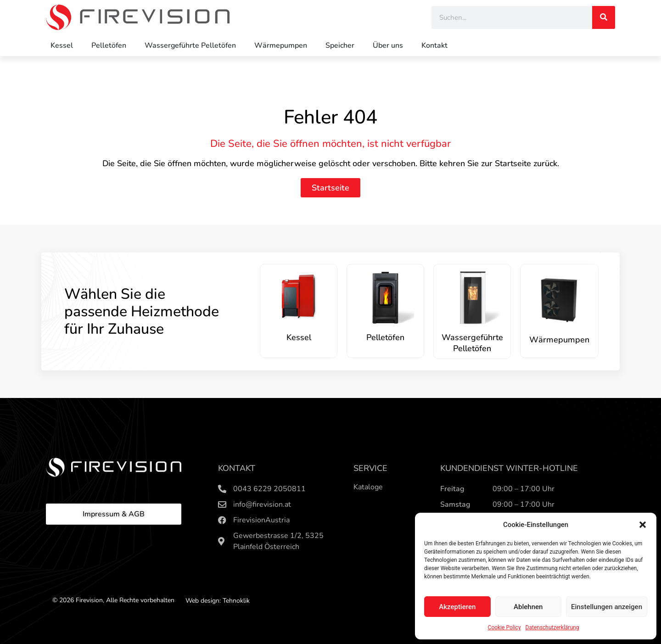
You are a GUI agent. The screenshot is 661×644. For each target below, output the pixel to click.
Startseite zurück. (527, 163)
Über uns (388, 45)
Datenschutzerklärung (552, 627)
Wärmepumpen (281, 45)
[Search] (604, 17)
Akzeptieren (457, 607)
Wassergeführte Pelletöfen (190, 45)
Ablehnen (528, 607)
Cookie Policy (504, 627)
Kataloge (368, 487)
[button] (643, 525)
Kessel (62, 45)
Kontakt (434, 45)
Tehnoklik (236, 601)
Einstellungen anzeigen (607, 607)
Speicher (340, 45)
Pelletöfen (109, 45)
